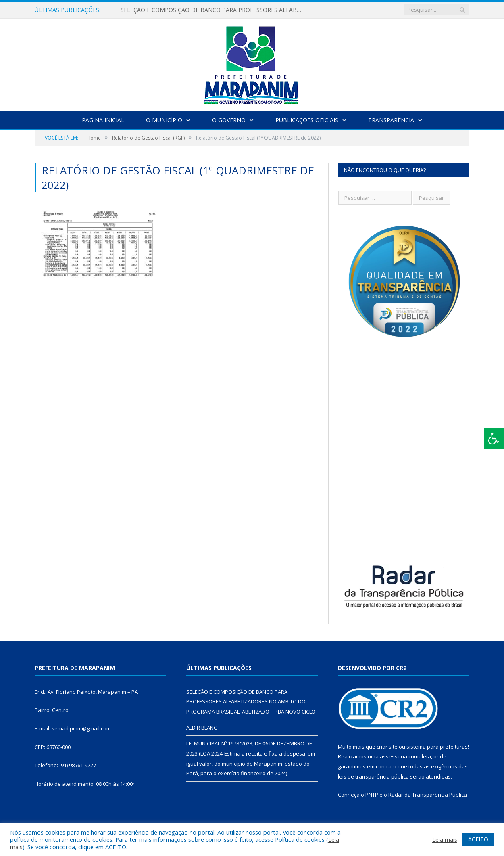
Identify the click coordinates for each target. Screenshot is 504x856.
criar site (387, 747)
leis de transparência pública (373, 776)
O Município (164, 120)
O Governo (229, 120)
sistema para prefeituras (437, 747)
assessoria (394, 756)
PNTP (372, 795)
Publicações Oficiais (307, 120)
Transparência (391, 120)
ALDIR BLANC (202, 728)
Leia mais (445, 839)
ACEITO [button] (478, 839)
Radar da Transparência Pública (428, 795)
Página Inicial (103, 120)
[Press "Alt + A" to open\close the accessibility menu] (494, 438)
